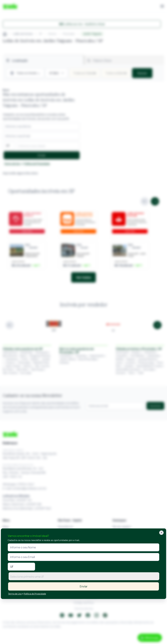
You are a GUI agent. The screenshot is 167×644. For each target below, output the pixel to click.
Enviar (84, 586)
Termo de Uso (15, 594)
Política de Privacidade (35, 594)
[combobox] (84, 576)
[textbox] (84, 577)
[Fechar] (161, 533)
